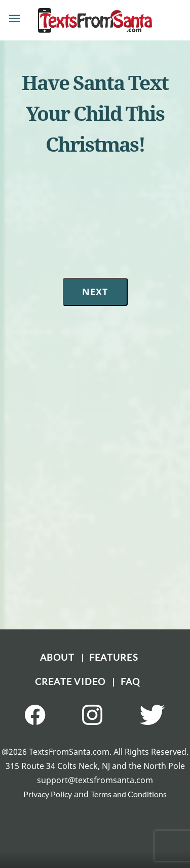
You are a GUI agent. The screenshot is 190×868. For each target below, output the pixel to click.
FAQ (130, 681)
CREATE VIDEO (74, 681)
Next (95, 292)
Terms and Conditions (129, 794)
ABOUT (61, 657)
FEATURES (114, 657)
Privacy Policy (48, 794)
